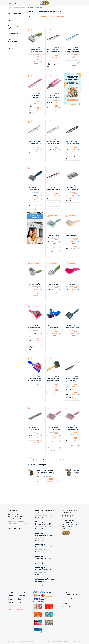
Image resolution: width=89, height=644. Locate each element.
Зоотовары (15, 8)
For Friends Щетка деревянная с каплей (54, 379)
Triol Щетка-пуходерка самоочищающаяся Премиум (35, 284)
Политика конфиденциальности (70, 593)
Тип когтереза (15, 40)
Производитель (16, 14)
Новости (21, 602)
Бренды (21, 599)
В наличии (32, 17)
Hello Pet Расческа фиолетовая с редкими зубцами (54, 189)
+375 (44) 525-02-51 (15, 514)
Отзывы (11, 599)
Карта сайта (66, 607)
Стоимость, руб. (15, 27)
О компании (12, 592)
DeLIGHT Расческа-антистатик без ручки (72, 142)
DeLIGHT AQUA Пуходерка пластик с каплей (54, 236)
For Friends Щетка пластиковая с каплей (72, 327)
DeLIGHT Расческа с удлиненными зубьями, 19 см (54, 142)
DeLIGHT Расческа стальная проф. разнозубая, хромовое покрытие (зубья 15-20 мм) (35, 142)
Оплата (11, 596)
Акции (43, 17)
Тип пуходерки (15, 47)
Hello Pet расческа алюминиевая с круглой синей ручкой (72, 50)
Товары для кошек (22, 8)
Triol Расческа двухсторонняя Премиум (54, 284)
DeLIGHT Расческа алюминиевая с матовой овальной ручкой (35, 429)
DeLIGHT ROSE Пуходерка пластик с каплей (72, 429)
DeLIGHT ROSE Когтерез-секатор (54, 96)
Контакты (22, 592)
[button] (76, 465)
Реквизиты (66, 603)
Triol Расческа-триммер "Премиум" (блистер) (35, 50)
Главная (10, 8)
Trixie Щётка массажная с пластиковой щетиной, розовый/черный (72, 284)
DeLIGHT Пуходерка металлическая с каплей (35, 189)
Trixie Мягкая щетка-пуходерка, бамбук (72, 236)
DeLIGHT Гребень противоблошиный (72, 188)
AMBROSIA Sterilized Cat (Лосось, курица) (45, 471)
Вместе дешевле (57, 17)
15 (53, 459)
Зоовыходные (15, 609)
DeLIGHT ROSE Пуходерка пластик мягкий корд (54, 429)
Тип (15, 20)
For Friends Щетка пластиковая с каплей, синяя (35, 379)
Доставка (22, 596)
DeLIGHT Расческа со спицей (72, 379)
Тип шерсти (15, 34)
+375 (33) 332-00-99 (15, 516)
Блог (10, 606)
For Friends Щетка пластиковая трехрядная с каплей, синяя (54, 327)
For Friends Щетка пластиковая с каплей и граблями (35, 327)
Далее (61, 459)
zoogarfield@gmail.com (16, 519)
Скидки (11, 602)
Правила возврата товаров (68, 599)
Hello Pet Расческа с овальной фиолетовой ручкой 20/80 (54, 50)
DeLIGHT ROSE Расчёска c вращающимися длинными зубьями (35, 96)
